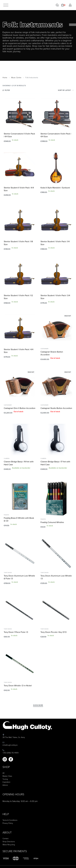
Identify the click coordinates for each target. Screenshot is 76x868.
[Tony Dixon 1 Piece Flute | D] (20, 610)
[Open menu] (6, 5)
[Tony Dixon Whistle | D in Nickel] (20, 664)
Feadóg (6, 515)
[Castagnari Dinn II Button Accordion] (20, 386)
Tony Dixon (8, 573)
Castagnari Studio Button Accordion (56, 408)
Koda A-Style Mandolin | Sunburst (55, 188)
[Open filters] (6, 91)
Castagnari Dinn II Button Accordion (20, 408)
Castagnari (44, 349)
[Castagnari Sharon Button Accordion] (56, 330)
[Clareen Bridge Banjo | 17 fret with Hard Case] (56, 440)
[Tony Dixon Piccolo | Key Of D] (56, 610)
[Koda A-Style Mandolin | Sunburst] (56, 168)
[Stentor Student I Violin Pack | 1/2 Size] (20, 276)
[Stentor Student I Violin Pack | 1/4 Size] (56, 222)
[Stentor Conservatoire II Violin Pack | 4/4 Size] (20, 114)
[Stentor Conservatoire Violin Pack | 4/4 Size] (56, 114)
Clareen (7, 459)
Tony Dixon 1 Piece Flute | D (16, 632)
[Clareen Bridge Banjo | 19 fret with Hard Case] (20, 440)
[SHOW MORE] (38, 706)
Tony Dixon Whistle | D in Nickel (18, 686)
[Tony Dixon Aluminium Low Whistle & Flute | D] (20, 554)
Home (5, 78)
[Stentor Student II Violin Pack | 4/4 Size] (20, 168)
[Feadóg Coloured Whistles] (56, 498)
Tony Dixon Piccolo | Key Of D (54, 632)
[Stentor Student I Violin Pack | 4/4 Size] (20, 330)
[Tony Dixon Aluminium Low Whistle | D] (56, 554)
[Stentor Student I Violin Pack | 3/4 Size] (56, 276)
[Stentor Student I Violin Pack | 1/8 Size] (20, 222)
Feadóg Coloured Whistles (52, 522)
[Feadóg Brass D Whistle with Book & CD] (20, 496)
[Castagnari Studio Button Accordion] (56, 386)
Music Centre (16, 78)
